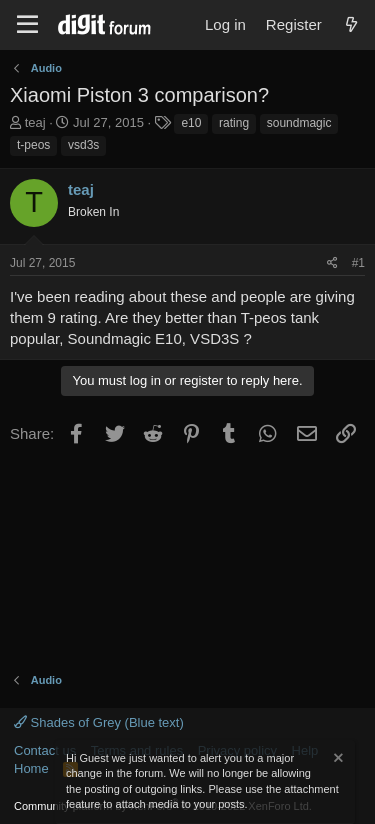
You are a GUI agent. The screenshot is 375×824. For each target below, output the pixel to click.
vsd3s (83, 145)
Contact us (45, 750)
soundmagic (299, 123)
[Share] (332, 263)
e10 (191, 123)
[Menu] (27, 25)
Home (31, 768)
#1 (358, 263)
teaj (35, 122)
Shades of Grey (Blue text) (99, 722)
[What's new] (351, 24)
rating (234, 123)
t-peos (33, 145)
